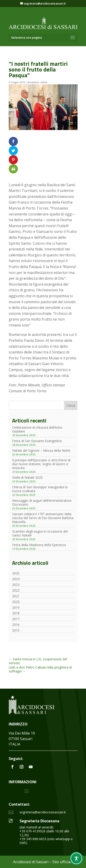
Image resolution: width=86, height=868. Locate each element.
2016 (16, 625)
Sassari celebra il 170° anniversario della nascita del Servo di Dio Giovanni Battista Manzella (43, 518)
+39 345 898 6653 (33, 839)
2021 (16, 596)
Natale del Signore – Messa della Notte (41, 450)
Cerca (71, 405)
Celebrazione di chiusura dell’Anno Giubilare (37, 429)
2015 (16, 630)
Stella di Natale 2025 (27, 477)
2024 (16, 579)
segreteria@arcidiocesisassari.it (43, 812)
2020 (16, 602)
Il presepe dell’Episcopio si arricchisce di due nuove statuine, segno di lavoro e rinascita (41, 464)
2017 (16, 619)
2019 (16, 607)
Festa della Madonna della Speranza (39, 545)
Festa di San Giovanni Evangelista (37, 441)
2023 (16, 585)
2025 (16, 573)
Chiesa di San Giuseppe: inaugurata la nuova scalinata (40, 489)
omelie (44, 82)
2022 (16, 590)
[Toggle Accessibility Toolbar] (76, 858)
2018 (16, 613)
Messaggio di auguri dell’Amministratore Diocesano (42, 502)
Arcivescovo (33, 82)
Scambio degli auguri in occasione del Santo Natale (40, 533)
